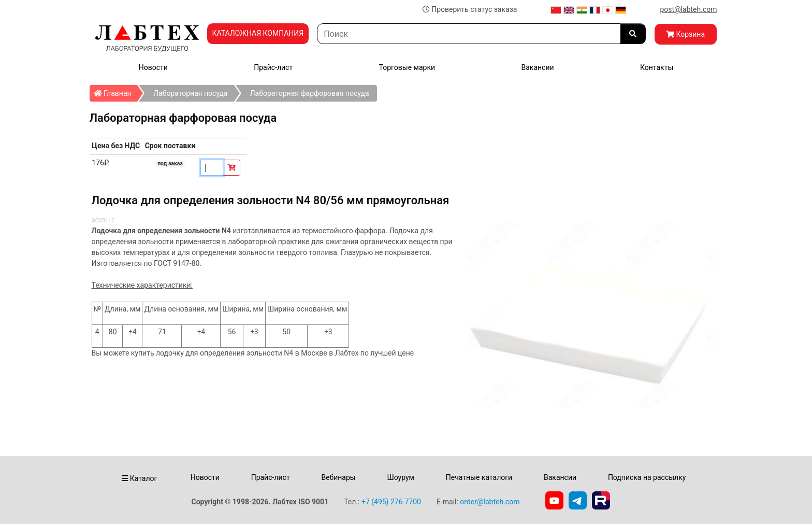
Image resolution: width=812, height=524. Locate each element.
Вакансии (537, 67)
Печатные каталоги (479, 477)
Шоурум (400, 477)
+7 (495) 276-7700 (391, 502)
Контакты (657, 67)
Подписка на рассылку (647, 477)
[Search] (468, 34)
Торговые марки (407, 67)
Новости (153, 67)
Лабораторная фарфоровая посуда (310, 93)
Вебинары (338, 477)
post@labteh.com (688, 9)
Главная (116, 91)
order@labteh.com (490, 502)
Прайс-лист (273, 67)
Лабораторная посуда (190, 93)
